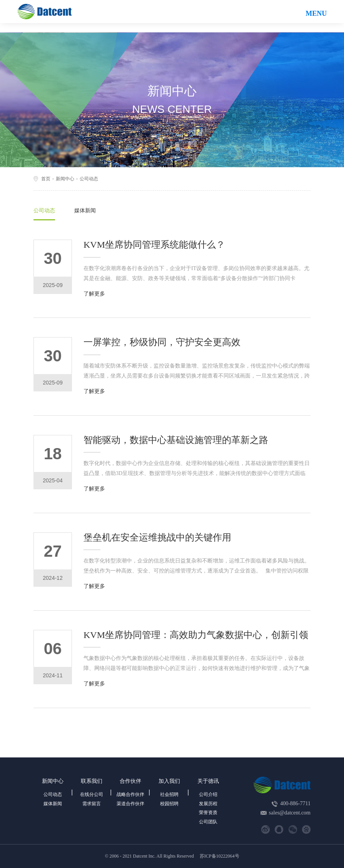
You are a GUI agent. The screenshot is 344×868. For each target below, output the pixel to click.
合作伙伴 (130, 781)
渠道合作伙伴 (130, 804)
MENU (316, 13)
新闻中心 (65, 179)
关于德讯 (208, 781)
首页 (46, 179)
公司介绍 (208, 794)
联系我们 (92, 781)
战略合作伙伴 (130, 794)
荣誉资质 (208, 813)
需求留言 (92, 804)
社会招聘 (169, 794)
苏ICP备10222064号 (220, 856)
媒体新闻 (85, 211)
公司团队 (208, 822)
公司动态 (89, 179)
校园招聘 (169, 804)
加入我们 (169, 781)
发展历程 (208, 804)
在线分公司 (92, 794)
